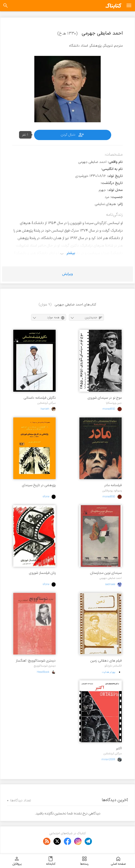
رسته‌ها (84, 861)
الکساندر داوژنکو (113, 666)
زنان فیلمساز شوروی (42, 573)
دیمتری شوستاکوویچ (45, 666)
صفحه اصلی (118, 861)
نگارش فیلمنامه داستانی (40, 398)
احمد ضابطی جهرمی (111, 578)
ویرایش (67, 274)
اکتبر (119, 748)
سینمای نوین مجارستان (106, 573)
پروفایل (17, 861)
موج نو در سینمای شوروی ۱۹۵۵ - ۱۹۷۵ (105, 398)
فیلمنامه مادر (113, 485)
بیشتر (71, 253)
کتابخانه (51, 861)
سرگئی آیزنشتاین (46, 403)
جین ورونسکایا (114, 403)
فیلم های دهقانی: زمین (106, 661)
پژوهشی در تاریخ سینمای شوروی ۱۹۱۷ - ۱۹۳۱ (39, 485)
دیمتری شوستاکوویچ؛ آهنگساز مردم (36, 661)
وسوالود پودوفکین (112, 491)
